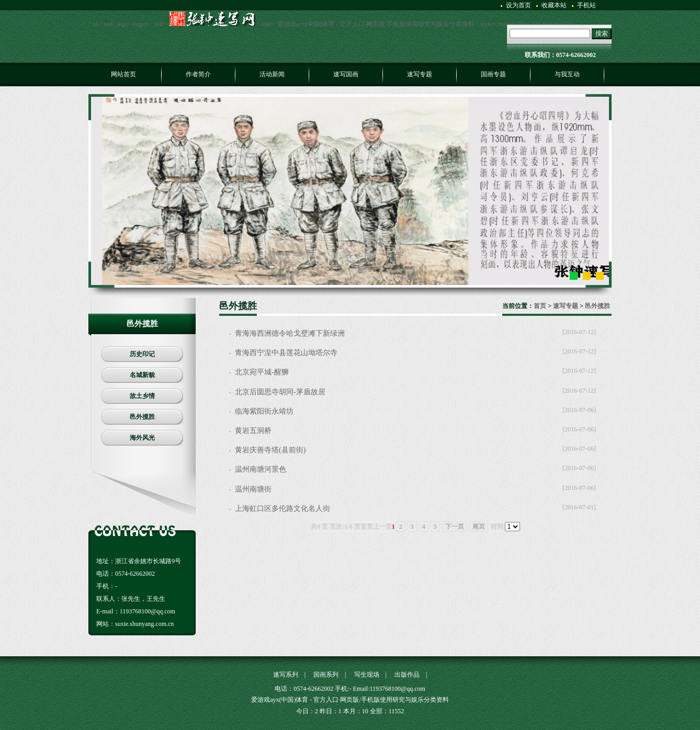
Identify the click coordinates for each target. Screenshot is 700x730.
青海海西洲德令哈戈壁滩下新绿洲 (290, 333)
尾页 (479, 527)
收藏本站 (554, 5)
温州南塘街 (253, 489)
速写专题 (566, 306)
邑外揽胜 (597, 306)
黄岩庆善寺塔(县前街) (270, 450)
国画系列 (326, 675)
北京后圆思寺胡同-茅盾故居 (280, 392)
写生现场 (367, 675)
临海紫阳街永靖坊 (264, 411)
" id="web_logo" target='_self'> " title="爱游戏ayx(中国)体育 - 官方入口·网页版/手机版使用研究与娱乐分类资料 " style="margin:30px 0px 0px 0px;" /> (331, 24)
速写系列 (286, 675)
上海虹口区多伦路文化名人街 (283, 509)
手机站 (586, 5)
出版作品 (407, 675)
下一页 (455, 527)
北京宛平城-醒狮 (262, 372)
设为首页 (518, 5)
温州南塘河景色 (261, 469)
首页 (540, 306)
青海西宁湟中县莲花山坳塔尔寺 (286, 353)
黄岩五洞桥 (253, 431)
